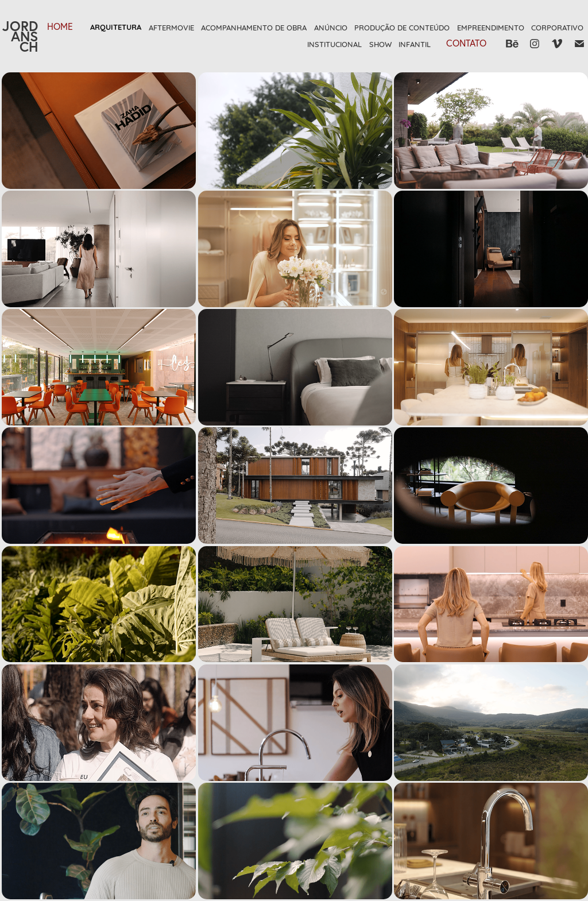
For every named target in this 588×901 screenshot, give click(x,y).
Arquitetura (116, 27)
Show (380, 44)
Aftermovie (171, 27)
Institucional (334, 44)
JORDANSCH (20, 36)
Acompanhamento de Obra (254, 27)
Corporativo (557, 27)
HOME (60, 26)
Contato (466, 43)
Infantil (415, 44)
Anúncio (331, 27)
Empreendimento (491, 27)
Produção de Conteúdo (402, 27)
